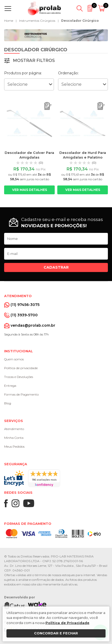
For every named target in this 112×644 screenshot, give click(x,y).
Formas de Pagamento (21, 394)
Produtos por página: (23, 73)
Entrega (10, 386)
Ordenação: (68, 73)
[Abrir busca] (80, 9)
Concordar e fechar (56, 633)
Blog (8, 403)
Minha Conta (14, 438)
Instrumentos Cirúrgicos (37, 21)
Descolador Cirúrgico (80, 21)
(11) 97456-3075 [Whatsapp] (25, 305)
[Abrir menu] (9, 9)
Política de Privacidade (67, 623)
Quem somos (14, 359)
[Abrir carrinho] (102, 9)
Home (9, 21)
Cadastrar (56, 267)
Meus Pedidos (14, 446)
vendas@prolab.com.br (33, 325)
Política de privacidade (21, 368)
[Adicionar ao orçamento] (48, 106)
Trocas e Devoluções (19, 377)
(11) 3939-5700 (24, 315)
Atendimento (14, 429)
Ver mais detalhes (30, 190)
